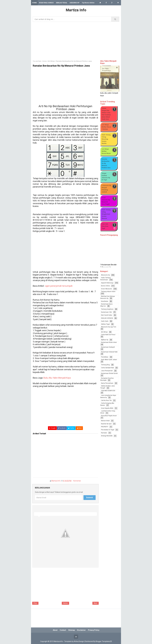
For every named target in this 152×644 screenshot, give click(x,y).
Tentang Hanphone (107, 309)
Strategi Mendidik (107, 436)
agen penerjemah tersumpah (59, 286)
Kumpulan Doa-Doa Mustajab (107, 379)
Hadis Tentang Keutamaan (105, 279)
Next (96, 603)
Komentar (77, 481)
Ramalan (104, 433)
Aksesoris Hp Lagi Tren (109, 327)
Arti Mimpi (104, 332)
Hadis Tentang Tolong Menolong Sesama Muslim (106, 139)
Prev (35, 603)
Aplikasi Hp (105, 340)
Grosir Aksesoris (107, 289)
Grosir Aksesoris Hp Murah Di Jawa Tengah (106, 201)
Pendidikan (105, 357)
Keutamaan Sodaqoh (108, 347)
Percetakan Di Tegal (108, 430)
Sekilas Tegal (105, 324)
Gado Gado (105, 321)
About (55, 630)
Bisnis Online (105, 286)
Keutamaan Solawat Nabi (109, 352)
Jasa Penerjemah (107, 371)
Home (65, 603)
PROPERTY (105, 427)
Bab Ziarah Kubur (107, 315)
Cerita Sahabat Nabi (107, 368)
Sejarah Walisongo (107, 283)
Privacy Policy (94, 630)
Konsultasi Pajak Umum (109, 416)
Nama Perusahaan (107, 383)
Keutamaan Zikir (106, 312)
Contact (63, 630)
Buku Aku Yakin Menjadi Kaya (57, 378)
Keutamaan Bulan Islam (109, 342)
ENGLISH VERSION (107, 318)
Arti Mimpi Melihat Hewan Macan (106, 151)
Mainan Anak (105, 421)
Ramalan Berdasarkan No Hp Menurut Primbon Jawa (106, 163)
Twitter (71, 428)
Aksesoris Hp (105, 275)
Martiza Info (56, 481)
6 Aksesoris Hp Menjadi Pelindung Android (106, 189)
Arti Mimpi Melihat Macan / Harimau (106, 127)
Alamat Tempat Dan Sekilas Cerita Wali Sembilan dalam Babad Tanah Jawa (106, 114)
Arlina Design (79, 641)
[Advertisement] (76, 40)
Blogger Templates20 (104, 641)
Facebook (62, 428)
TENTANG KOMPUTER (108, 391)
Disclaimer (81, 630)
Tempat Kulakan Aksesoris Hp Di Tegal (106, 176)
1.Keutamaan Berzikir (108, 266)
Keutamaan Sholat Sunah (109, 373)
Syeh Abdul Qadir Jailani (109, 360)
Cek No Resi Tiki (106, 400)
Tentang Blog (105, 365)
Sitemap (72, 630)
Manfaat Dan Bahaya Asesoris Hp (108, 297)
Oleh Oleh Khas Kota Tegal (105, 226)
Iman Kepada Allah (107, 408)
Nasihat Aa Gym (106, 424)
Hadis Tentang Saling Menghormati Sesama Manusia (106, 214)
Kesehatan (105, 301)
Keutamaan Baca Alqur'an (106, 305)
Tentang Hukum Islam (108, 292)
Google (52, 428)
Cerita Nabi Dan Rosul (108, 335)
